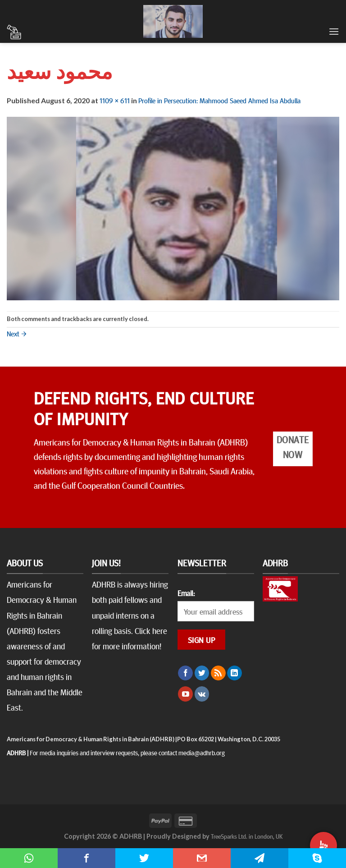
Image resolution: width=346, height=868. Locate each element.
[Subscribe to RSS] (218, 673)
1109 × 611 (115, 100)
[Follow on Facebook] (185, 673)
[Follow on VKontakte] (202, 694)
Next (17, 333)
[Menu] (334, 31)
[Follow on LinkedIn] (234, 673)
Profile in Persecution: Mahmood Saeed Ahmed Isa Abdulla (219, 100)
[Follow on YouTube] (185, 694)
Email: (186, 593)
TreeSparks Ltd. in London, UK (247, 836)
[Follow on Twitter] (202, 673)
